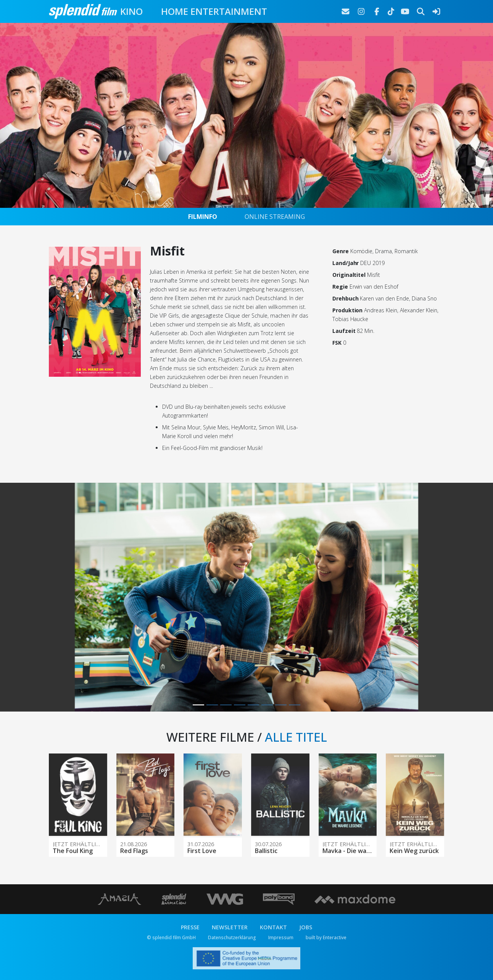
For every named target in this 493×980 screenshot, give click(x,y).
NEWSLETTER (230, 927)
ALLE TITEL (296, 737)
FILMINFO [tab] (203, 217)
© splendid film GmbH (171, 937)
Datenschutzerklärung (232, 937)
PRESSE (190, 927)
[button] (78, 597)
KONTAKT (273, 927)
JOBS (306, 927)
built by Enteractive (326, 937)
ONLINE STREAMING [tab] (275, 217)
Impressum (281, 937)
